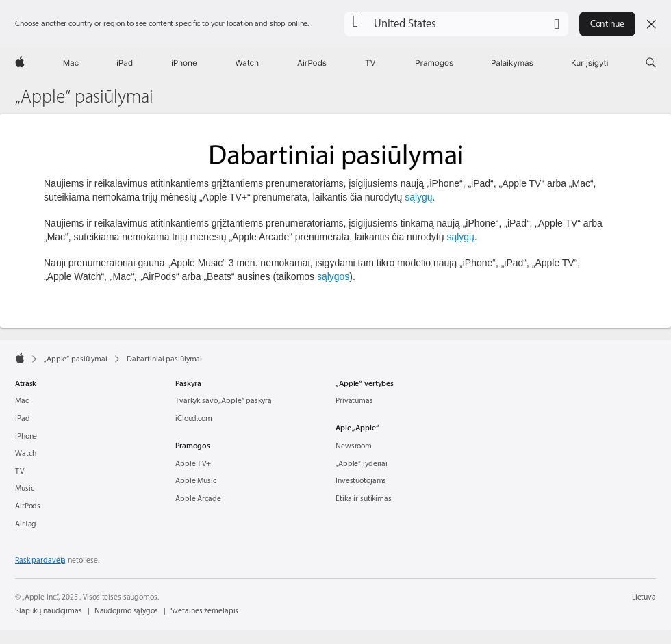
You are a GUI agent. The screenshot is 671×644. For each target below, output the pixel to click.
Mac (22, 401)
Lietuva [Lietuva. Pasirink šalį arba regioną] (644, 597)
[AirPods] (312, 63)
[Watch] (247, 63)
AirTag (26, 524)
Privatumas (354, 401)
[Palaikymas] (512, 63)
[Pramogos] (434, 63)
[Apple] (20, 63)
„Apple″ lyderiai (362, 464)
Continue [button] (607, 24)
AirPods (28, 506)
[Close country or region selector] (651, 24)
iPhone (26, 436)
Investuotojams (361, 481)
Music (24, 488)
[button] (456, 24)
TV (20, 471)
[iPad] (125, 63)
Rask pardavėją (40, 560)
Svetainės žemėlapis (205, 611)
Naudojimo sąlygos (126, 611)
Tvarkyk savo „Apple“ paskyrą (224, 401)
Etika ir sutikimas (364, 499)
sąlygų (418, 197)
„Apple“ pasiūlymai (84, 97)
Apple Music (196, 481)
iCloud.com (194, 418)
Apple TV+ (193, 464)
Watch (25, 453)
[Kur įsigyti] (590, 63)
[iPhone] (184, 63)
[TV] (370, 63)
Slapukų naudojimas (49, 611)
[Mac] (71, 63)
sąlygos (333, 276)
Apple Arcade (198, 499)
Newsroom (354, 446)
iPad (23, 418)
